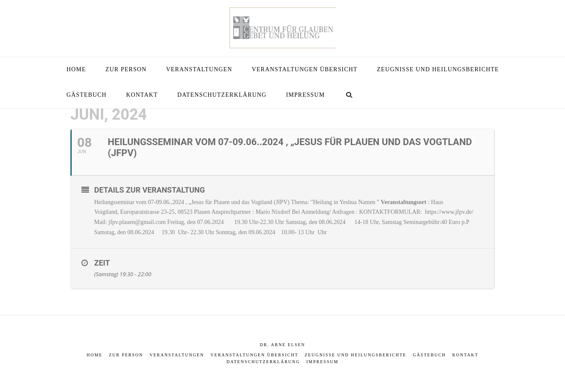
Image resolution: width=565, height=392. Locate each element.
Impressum (322, 362)
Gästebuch (429, 355)
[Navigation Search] (349, 95)
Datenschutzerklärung (263, 362)
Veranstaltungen (177, 355)
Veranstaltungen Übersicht (254, 355)
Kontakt (465, 355)
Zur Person (126, 355)
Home (94, 355)
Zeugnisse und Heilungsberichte (355, 355)
